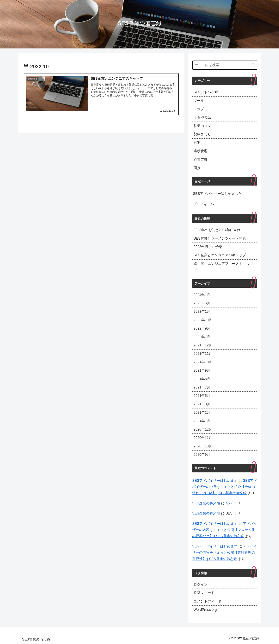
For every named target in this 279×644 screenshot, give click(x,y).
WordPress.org (205, 610)
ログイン (201, 584)
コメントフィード (208, 601)
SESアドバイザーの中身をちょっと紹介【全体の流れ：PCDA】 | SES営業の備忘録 (225, 487)
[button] (253, 65)
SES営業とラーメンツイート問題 (220, 238)
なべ (229, 503)
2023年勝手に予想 (208, 247)
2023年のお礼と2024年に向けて (219, 230)
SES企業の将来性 (206, 503)
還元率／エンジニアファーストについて (223, 267)
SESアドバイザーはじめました (217, 194)
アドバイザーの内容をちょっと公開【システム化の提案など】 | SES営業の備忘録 (225, 530)
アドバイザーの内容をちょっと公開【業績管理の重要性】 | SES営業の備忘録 (225, 553)
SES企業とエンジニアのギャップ (220, 255)
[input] (225, 65)
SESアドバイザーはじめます (215, 481)
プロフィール (203, 204)
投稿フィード (204, 593)
